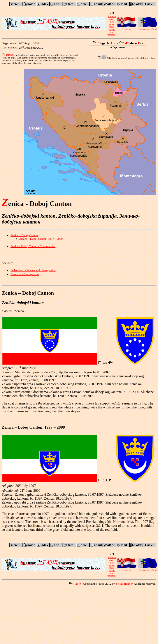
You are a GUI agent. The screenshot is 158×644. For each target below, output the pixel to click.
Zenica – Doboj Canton (24, 235)
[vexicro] (127, 28)
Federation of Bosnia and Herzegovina (33, 270)
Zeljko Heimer (124, 584)
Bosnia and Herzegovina (25, 274)
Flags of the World (147, 28)
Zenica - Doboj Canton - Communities (33, 246)
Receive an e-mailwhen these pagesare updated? (112, 24)
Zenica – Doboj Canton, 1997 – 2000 (41, 239)
